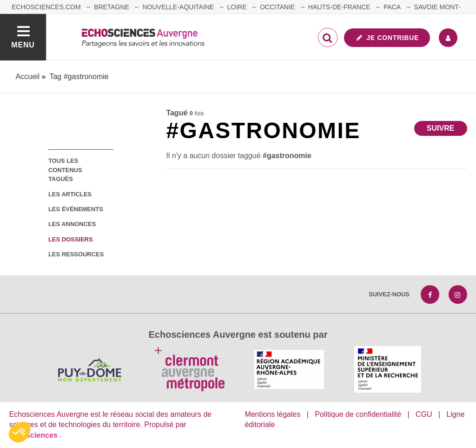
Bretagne (112, 7)
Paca (392, 7)
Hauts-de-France (339, 7)
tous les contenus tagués (65, 170)
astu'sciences (34, 435)
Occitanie (277, 7)
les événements (76, 209)
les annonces (72, 224)
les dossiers (71, 239)
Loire (237, 7)
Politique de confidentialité (358, 414)
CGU (424, 414)
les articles (70, 194)
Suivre (441, 128)
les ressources (76, 254)
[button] (20, 432)
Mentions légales (272, 414)
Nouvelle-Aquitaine (178, 7)
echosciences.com (46, 7)
